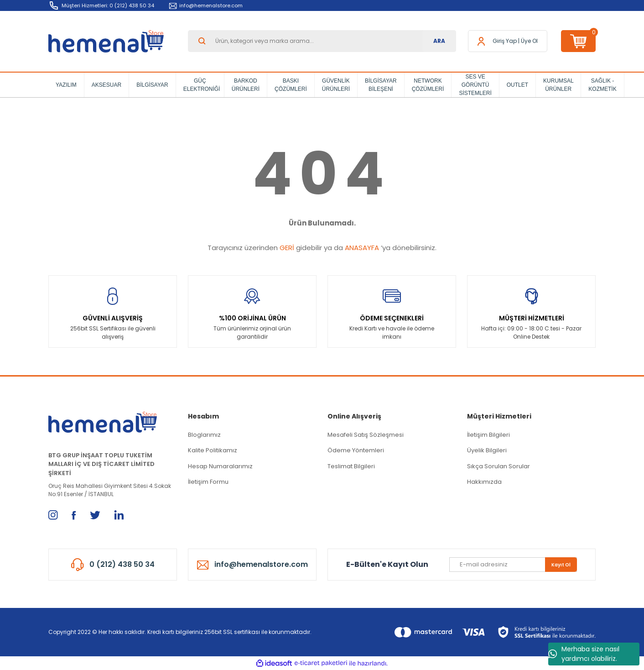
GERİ (287, 248)
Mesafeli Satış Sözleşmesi (366, 435)
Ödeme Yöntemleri (356, 450)
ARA (439, 41)
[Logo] (106, 41)
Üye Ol (529, 41)
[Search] (322, 41)
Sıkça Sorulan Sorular (499, 466)
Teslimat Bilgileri (351, 466)
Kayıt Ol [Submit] (561, 565)
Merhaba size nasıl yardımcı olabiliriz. (584, 654)
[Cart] (578, 41)
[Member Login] (505, 41)
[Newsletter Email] (513, 565)
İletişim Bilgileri (488, 435)
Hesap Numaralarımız (220, 466)
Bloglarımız (204, 435)
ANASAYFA (362, 248)
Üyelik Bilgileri (487, 450)
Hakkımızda (484, 482)
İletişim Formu (208, 482)
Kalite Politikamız (213, 450)
